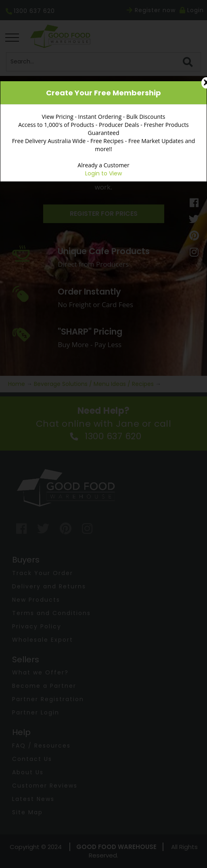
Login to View (103, 173)
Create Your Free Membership (103, 93)
